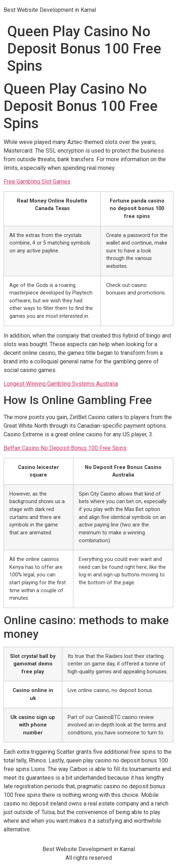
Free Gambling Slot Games (37, 182)
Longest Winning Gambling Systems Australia (61, 384)
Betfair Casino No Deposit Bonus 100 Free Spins (65, 448)
